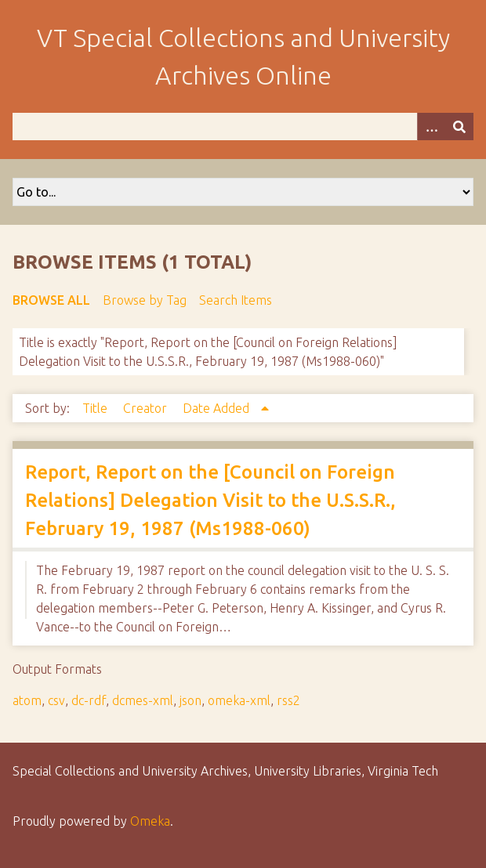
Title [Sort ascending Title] (96, 408)
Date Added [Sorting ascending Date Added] (218, 408)
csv (56, 700)
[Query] (243, 127)
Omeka (150, 821)
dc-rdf (89, 700)
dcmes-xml (143, 700)
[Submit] (459, 127)
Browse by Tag (145, 300)
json (190, 700)
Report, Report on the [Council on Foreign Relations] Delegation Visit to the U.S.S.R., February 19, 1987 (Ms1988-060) (210, 500)
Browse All (51, 300)
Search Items (236, 300)
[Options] (431, 127)
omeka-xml (239, 700)
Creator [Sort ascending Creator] (147, 408)
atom (27, 700)
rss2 (288, 700)
